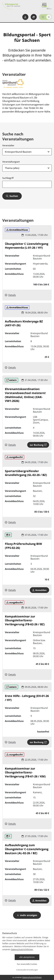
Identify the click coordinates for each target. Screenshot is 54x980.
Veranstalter (8, 145)
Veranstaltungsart (11, 162)
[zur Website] (13, 84)
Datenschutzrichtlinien (22, 949)
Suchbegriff (8, 178)
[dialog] (27, 955)
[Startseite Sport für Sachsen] (47, 6)
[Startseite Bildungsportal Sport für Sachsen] (11, 6)
